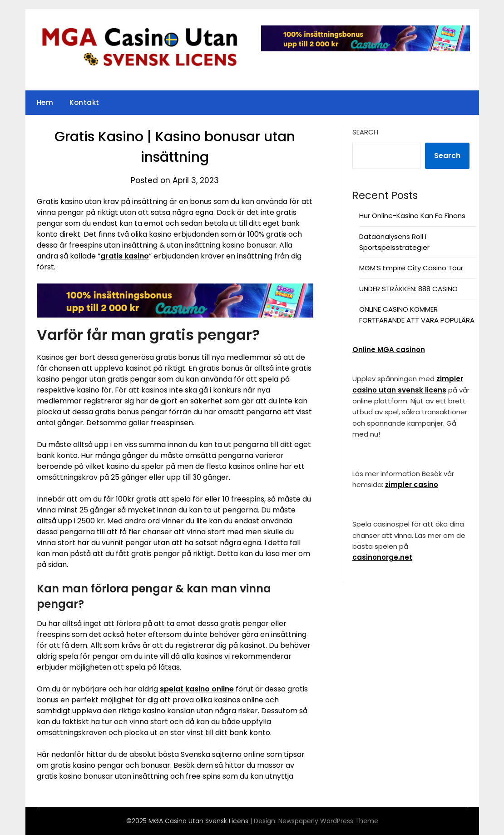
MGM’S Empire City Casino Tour (411, 268)
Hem (45, 102)
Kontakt (84, 102)
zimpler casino (412, 485)
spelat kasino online (197, 689)
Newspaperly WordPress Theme (328, 821)
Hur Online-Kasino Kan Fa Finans (412, 216)
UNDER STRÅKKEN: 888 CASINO (408, 289)
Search (365, 132)
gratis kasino (125, 256)
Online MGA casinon (389, 350)
